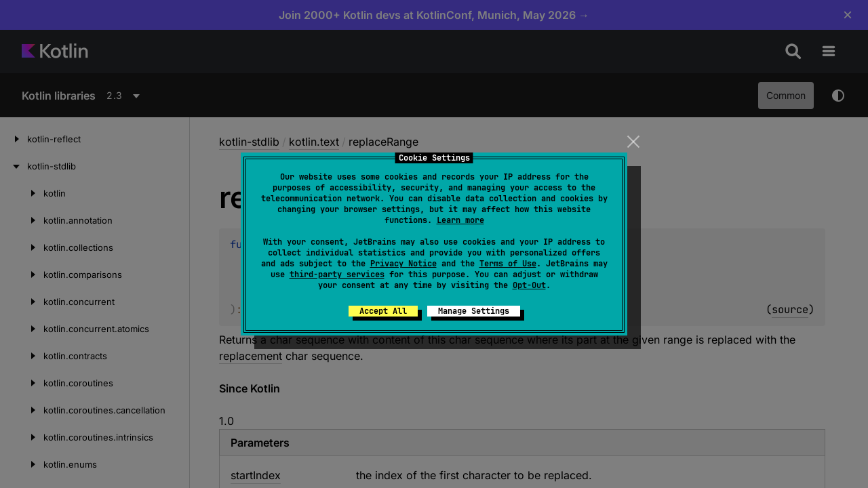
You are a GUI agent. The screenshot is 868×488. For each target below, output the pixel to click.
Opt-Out (529, 285)
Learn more (460, 220)
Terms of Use (508, 264)
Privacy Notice (403, 264)
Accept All (383, 311)
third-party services (337, 274)
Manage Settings (474, 311)
